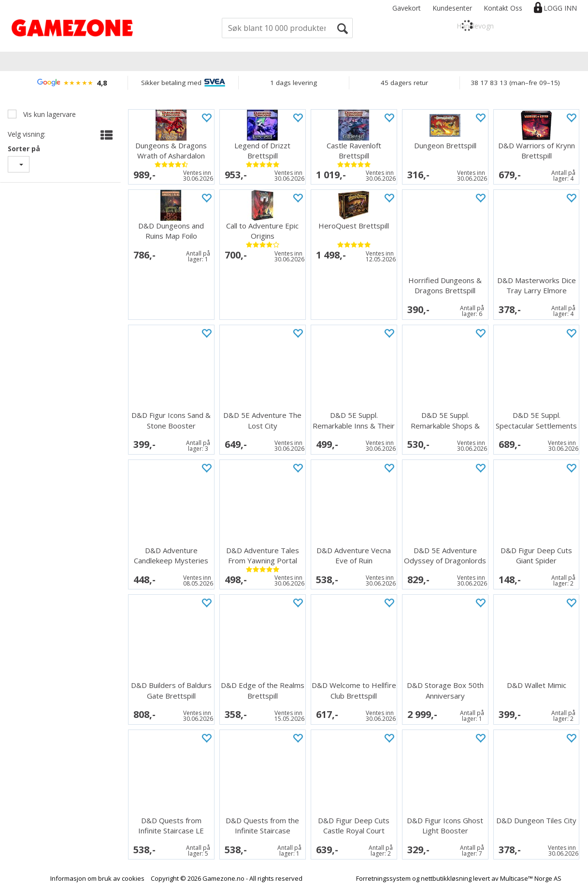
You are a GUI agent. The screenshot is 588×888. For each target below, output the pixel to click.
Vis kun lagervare (49, 114)
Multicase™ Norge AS (531, 878)
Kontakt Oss (503, 8)
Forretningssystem (383, 878)
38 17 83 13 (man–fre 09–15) (515, 83)
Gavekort (407, 8)
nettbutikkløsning (446, 878)
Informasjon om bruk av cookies (97, 878)
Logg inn (560, 8)
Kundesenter (452, 8)
